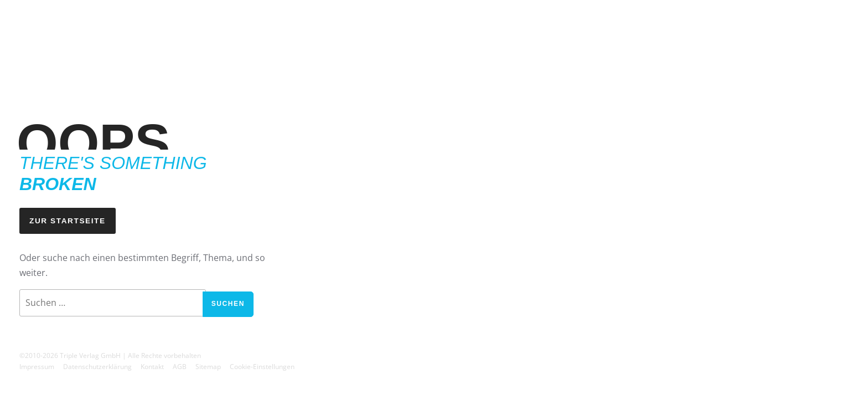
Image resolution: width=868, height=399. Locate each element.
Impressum (37, 367)
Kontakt (152, 367)
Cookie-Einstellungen (262, 367)
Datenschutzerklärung (97, 367)
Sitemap (208, 367)
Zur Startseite (68, 221)
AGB (180, 367)
